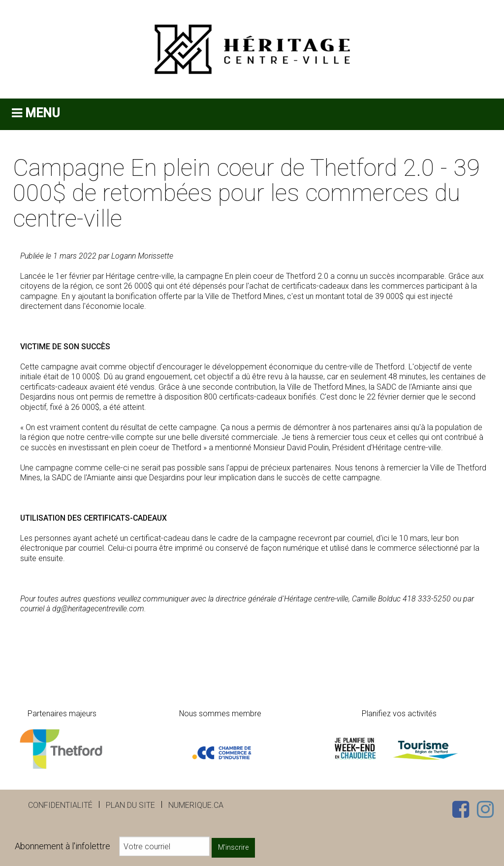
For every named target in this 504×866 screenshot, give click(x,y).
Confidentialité (60, 805)
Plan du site (130, 805)
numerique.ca (196, 805)
